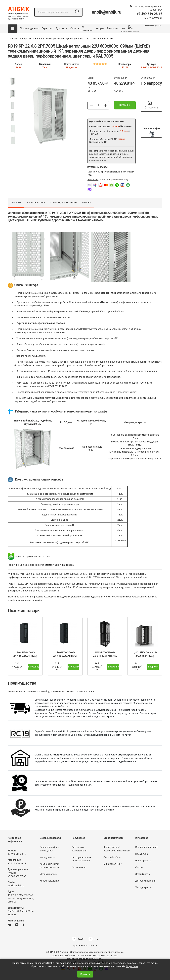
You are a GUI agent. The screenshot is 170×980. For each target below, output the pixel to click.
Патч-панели (79, 867)
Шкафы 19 (26, 39)
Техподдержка (143, 887)
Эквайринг (93, 180)
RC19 (19, 68)
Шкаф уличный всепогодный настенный (117, 849)
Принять (85, 974)
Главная (12, 39)
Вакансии (113, 28)
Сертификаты (143, 874)
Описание (16, 202)
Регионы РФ (107, 139)
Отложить (151, 105)
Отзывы (87, 202)
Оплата (75, 28)
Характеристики (36, 202)
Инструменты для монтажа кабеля (81, 859)
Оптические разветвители (79, 849)
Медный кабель (48, 874)
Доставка (61, 28)
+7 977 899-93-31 (153, 18)
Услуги (100, 28)
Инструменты (47, 857)
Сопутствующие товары (64, 202)
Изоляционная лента (147, 847)
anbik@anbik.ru (106, 12)
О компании (86, 29)
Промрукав (142, 854)
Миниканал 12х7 (113, 864)
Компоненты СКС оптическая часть (49, 866)
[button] (13, 29)
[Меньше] (91, 105)
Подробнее (132, 966)
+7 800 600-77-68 (17, 876)
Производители (29, 28)
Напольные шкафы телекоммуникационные (59, 39)
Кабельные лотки (49, 881)
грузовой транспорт (109, 131)
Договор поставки (145, 881)
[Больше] (105, 105)
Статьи (139, 867)
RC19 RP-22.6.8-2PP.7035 (100, 39)
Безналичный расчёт (98, 172)
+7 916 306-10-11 (17, 863)
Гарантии (47, 28)
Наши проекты (143, 861)
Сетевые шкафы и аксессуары (49, 849)
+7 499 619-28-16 (149, 14)
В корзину (125, 105)
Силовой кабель (112, 857)
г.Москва (106, 126)
